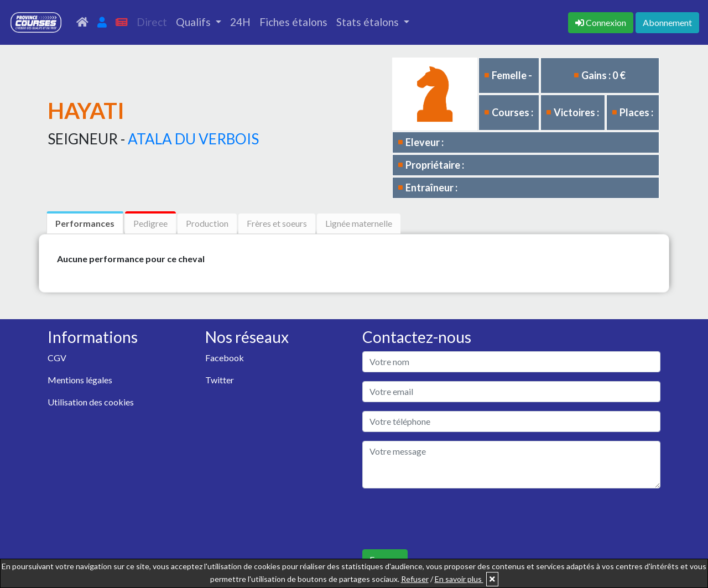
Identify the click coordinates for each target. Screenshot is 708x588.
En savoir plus (459, 579)
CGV (57, 358)
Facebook (225, 358)
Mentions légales (80, 380)
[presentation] (446, 519)
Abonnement (667, 22)
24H (240, 22)
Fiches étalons (293, 22)
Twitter (220, 380)
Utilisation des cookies (91, 402)
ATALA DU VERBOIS (193, 139)
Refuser (415, 579)
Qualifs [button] (194, 22)
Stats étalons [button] (369, 22)
